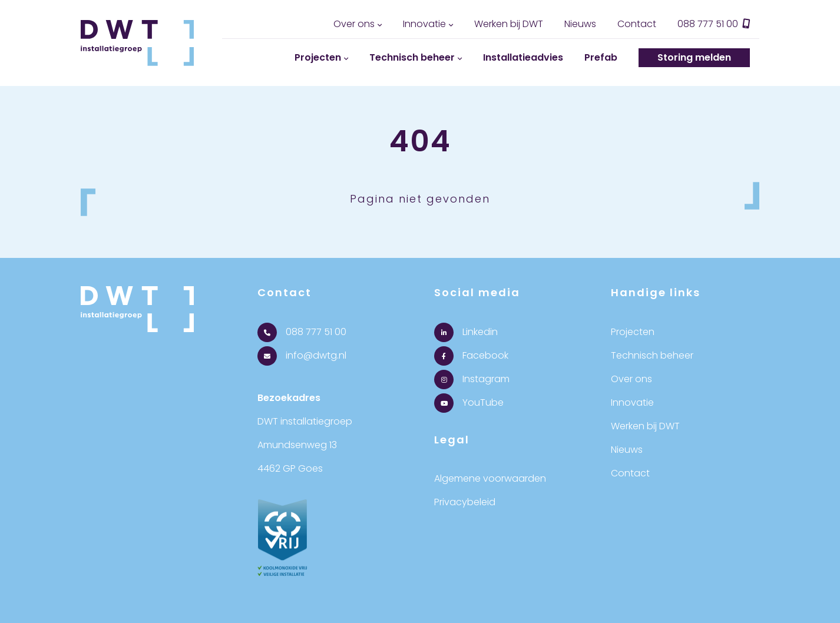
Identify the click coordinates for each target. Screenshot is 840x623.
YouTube (469, 402)
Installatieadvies (523, 57)
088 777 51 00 (714, 24)
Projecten (318, 57)
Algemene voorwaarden (490, 478)
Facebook (471, 355)
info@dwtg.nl (302, 355)
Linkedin (466, 332)
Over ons (354, 24)
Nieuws (580, 24)
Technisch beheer (412, 57)
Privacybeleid (465, 502)
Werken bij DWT (509, 24)
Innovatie (424, 24)
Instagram (472, 379)
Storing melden (694, 57)
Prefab (601, 57)
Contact (637, 24)
